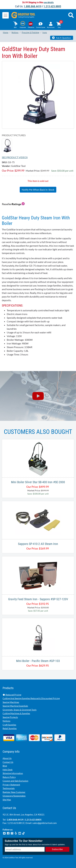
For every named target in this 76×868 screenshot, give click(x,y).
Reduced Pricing (12, 695)
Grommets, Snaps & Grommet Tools (20, 710)
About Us (7, 758)
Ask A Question (61, 38)
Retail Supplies (10, 728)
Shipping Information (13, 773)
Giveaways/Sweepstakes (14, 796)
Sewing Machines (11, 702)
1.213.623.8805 (52, 6)
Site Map (7, 800)
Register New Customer (14, 792)
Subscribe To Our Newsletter (24, 841)
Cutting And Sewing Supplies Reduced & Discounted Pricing (31, 698)
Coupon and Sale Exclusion (15, 781)
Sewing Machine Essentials (15, 706)
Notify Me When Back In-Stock (38, 190)
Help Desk (8, 770)
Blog (5, 766)
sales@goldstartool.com (45, 823)
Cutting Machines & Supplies (16, 713)
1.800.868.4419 (33, 6)
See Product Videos (15, 157)
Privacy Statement (11, 785)
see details (49, 2)
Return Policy (9, 777)
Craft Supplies (9, 725)
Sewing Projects (10, 717)
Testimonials (9, 788)
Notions (6, 721)
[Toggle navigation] (6, 15)
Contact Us (8, 762)
